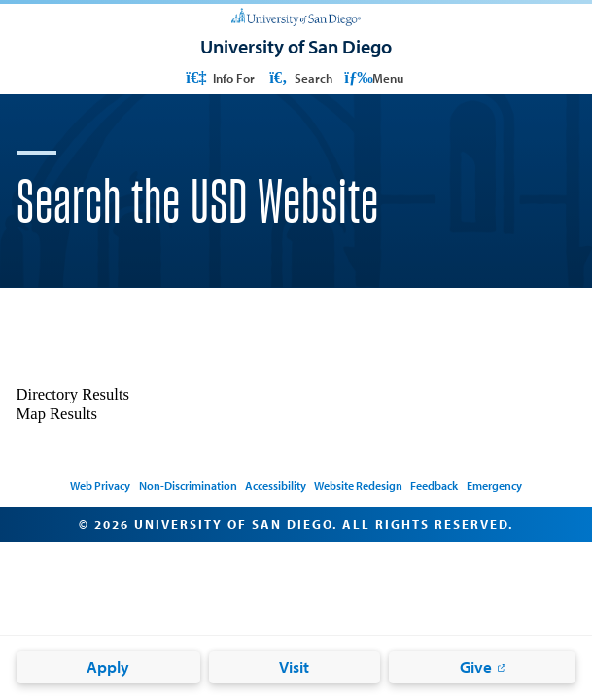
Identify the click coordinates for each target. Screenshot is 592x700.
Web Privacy (100, 485)
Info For (219, 77)
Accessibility (276, 485)
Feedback (434, 485)
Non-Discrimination (188, 485)
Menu (374, 77)
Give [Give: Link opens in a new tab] (476, 666)
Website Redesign (358, 485)
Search (299, 77)
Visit (294, 666)
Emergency (494, 485)
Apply (108, 666)
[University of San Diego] (296, 16)
